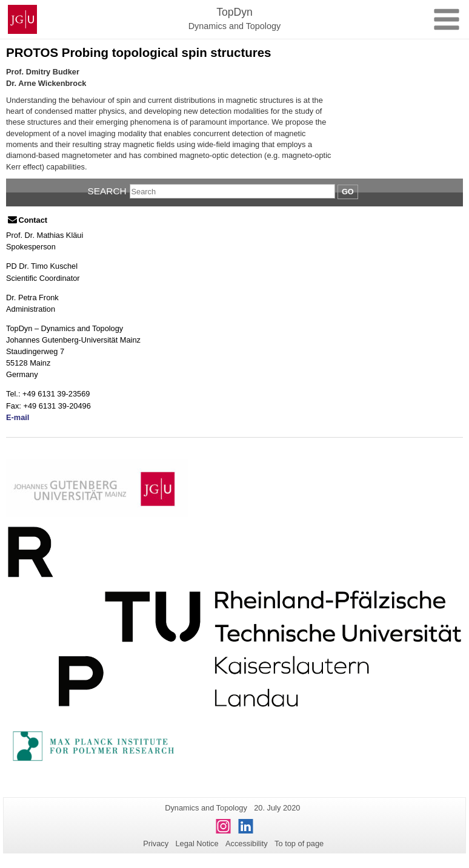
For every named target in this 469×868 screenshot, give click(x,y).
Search (107, 191)
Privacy (156, 843)
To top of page (299, 843)
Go (348, 192)
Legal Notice (197, 843)
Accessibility (247, 843)
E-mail (18, 417)
